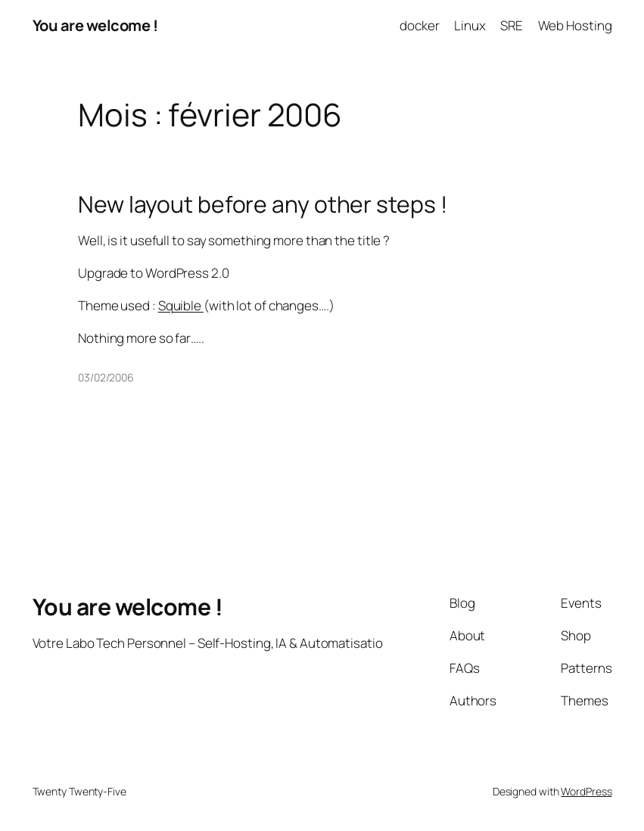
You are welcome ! (95, 25)
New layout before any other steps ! (263, 204)
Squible (181, 305)
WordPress (586, 791)
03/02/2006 (106, 377)
